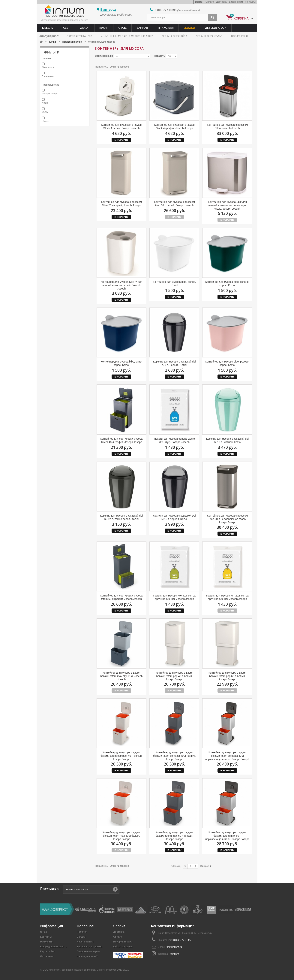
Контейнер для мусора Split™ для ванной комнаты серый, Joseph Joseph (121, 285)
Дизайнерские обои (174, 36)
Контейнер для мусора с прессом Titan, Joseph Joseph (227, 126)
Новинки (82, 932)
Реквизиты (47, 942)
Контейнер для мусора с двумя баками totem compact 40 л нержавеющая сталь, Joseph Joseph (227, 756)
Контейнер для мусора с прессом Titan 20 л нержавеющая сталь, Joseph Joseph (227, 519)
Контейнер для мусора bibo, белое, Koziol (174, 284)
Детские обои (216, 28)
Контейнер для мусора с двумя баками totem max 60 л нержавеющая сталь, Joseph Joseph (227, 836)
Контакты (250, 2)
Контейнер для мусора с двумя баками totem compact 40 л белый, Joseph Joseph (121, 756)
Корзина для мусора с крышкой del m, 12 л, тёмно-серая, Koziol (121, 517)
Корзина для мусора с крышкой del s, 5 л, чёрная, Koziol (174, 363)
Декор (85, 28)
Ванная (142, 28)
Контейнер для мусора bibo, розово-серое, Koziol (227, 363)
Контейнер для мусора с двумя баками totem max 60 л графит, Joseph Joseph (174, 836)
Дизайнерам (236, 2)
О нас (43, 932)
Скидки (189, 28)
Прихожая (166, 28)
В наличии (48, 76)
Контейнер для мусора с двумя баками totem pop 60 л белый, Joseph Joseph (227, 676)
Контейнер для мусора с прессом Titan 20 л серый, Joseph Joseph (121, 204)
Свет (67, 28)
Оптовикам (47, 956)
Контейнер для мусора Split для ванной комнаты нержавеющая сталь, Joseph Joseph (227, 205)
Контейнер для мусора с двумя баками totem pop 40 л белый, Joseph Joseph (174, 676)
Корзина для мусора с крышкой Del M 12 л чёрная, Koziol (174, 517)
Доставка (221, 2)
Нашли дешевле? (87, 956)
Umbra (45, 121)
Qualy (45, 112)
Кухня (104, 28)
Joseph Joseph (50, 94)
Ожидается (48, 67)
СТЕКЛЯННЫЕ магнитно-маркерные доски (127, 36)
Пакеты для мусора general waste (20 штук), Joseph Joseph (174, 440)
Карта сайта (47, 951)
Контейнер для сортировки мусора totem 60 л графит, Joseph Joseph (121, 597)
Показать (159, 56)
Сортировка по (104, 56)
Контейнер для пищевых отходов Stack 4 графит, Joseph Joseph (174, 126)
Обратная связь (123, 947)
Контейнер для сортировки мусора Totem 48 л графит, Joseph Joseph (121, 440)
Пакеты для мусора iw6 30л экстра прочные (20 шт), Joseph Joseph (174, 597)
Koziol (45, 103)
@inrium (174, 954)
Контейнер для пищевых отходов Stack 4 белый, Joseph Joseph (121, 126)
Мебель (48, 28)
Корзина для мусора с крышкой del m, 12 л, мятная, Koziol (227, 440)
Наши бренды (85, 942)
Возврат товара (123, 942)
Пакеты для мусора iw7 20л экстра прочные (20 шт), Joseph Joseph (227, 597)
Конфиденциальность (54, 947)
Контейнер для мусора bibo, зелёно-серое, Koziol (227, 284)
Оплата (210, 2)
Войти (199, 2)
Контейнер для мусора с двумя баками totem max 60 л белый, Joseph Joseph (121, 836)
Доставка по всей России (116, 15)
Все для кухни (239, 36)
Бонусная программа (89, 947)
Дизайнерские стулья (209, 36)
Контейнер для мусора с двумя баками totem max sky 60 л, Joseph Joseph (121, 676)
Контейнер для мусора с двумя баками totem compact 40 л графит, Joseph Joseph (174, 756)
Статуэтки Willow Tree (79, 36)
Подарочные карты (88, 951)
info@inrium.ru (174, 947)
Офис (122, 28)
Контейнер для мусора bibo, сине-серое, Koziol (121, 363)
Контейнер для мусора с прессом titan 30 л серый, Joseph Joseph (174, 204)
